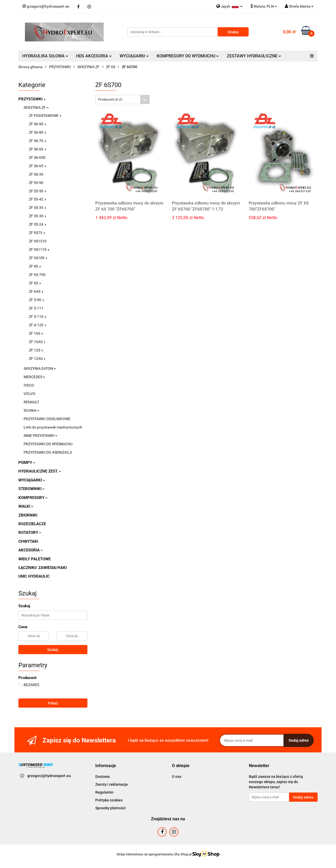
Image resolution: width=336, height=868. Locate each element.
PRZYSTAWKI (32, 99)
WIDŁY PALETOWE (35, 559)
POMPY (27, 463)
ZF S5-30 (38, 216)
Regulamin (104, 792)
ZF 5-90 (36, 300)
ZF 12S (36, 350)
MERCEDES (34, 377)
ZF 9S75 (37, 233)
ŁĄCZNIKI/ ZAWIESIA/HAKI (43, 568)
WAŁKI (26, 506)
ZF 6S (35, 283)
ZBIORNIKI (28, 515)
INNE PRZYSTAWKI (41, 436)
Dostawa (103, 777)
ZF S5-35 (38, 208)
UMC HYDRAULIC (34, 576)
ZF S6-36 (36, 174)
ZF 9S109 (38, 258)
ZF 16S (36, 333)
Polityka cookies (109, 800)
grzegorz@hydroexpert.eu (49, 776)
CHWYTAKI (28, 541)
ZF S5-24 (38, 224)
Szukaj (53, 650)
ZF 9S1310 (38, 241)
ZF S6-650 (37, 158)
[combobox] (122, 99)
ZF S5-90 (36, 183)
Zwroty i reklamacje (112, 784)
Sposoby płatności (111, 808)
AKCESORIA (31, 550)
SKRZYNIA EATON (40, 368)
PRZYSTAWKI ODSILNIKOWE (47, 419)
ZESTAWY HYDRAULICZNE (254, 56)
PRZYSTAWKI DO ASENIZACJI (48, 452)
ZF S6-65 (38, 166)
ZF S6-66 (38, 149)
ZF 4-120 (38, 325)
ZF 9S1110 (39, 249)
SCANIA (31, 410)
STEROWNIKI (31, 489)
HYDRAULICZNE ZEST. (40, 471)
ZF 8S (35, 266)
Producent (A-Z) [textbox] (110, 99)
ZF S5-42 (38, 199)
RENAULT (31, 402)
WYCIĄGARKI (134, 56)
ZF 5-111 (36, 308)
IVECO (29, 385)
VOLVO (30, 394)
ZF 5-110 (38, 317)
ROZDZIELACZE (32, 524)
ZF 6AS (36, 291)
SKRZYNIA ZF (36, 107)
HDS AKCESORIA (94, 56)
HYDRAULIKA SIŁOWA (45, 56)
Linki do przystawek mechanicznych (53, 427)
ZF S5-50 (38, 191)
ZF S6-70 (38, 141)
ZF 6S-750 (37, 275)
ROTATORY (30, 533)
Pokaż (53, 703)
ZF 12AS (37, 359)
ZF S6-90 (38, 124)
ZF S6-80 (38, 132)
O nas (177, 777)
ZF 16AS (37, 342)
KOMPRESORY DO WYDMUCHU (188, 56)
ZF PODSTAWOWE (45, 116)
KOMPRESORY (33, 498)
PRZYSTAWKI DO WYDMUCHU (48, 444)
